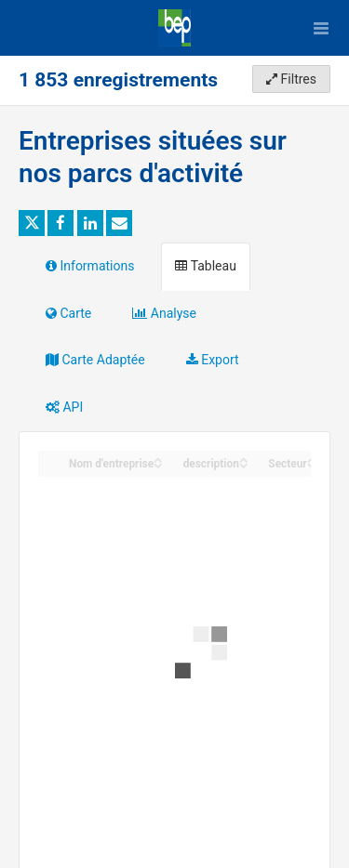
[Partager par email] (119, 223)
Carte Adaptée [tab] (95, 360)
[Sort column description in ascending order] (244, 459)
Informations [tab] (90, 266)
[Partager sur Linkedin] (90, 223)
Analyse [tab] (164, 313)
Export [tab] (213, 360)
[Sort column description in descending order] (244, 464)
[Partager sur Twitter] (32, 223)
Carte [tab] (68, 313)
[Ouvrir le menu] (321, 28)
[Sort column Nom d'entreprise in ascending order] (158, 459)
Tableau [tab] (205, 266)
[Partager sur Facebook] (60, 223)
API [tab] (64, 407)
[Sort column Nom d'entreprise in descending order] (158, 464)
